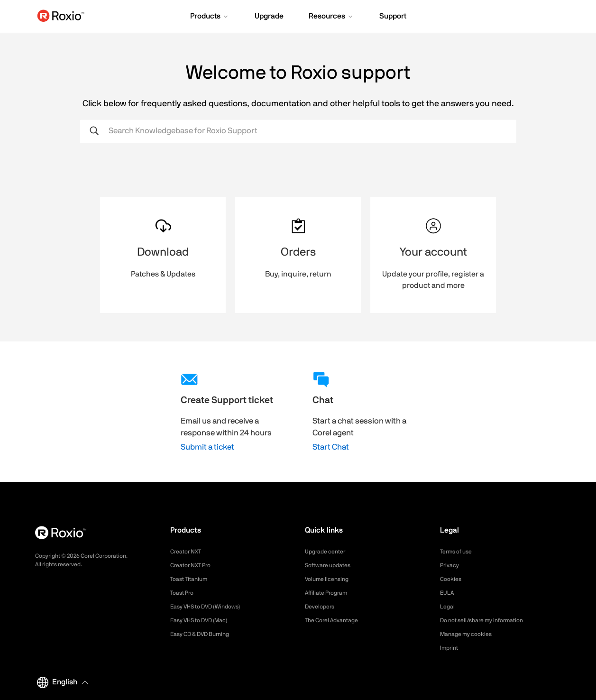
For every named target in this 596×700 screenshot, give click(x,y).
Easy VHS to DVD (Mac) (205, 620)
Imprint (450, 648)
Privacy (451, 565)
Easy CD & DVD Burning (205, 634)
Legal (448, 607)
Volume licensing (330, 579)
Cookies (452, 579)
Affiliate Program (330, 593)
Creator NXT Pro (194, 565)
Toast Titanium (192, 579)
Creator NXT (188, 552)
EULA (448, 593)
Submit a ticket (207, 447)
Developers (322, 607)
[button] (210, 17)
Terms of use (459, 552)
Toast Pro (184, 593)
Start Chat (331, 447)
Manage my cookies (470, 634)
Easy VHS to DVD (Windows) (212, 607)
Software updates (331, 565)
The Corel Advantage (336, 620)
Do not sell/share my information (489, 620)
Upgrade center (328, 552)
